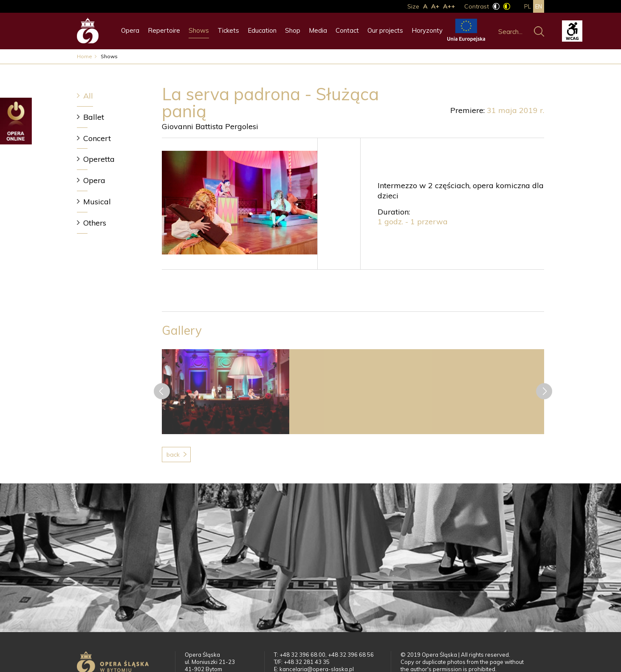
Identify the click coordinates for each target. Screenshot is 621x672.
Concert (97, 138)
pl (528, 6)
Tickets (228, 30)
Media (318, 30)
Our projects (385, 30)
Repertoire (164, 30)
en (539, 6)
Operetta (99, 159)
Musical (97, 202)
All (88, 96)
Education (262, 30)
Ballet (94, 117)
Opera (130, 30)
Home (85, 56)
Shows (199, 30)
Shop (293, 30)
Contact (347, 30)
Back (173, 455)
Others (95, 223)
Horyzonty (427, 30)
